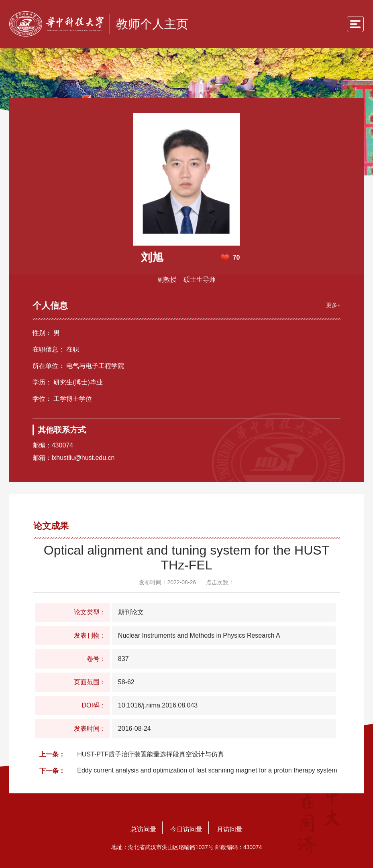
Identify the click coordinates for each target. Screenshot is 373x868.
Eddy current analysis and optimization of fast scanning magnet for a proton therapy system (207, 770)
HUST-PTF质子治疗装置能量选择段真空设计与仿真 (151, 754)
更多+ (332, 304)
